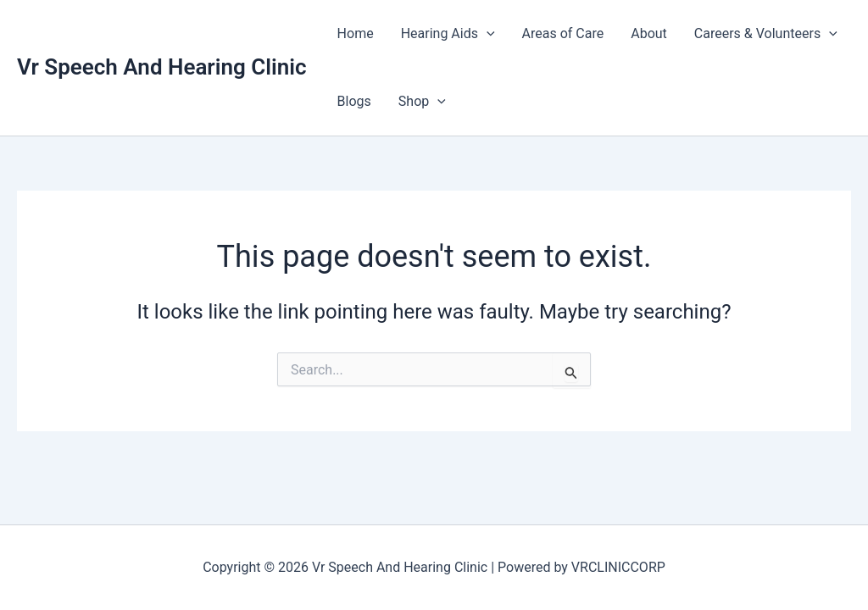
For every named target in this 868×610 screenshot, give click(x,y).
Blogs (354, 101)
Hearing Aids (448, 34)
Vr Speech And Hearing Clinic (162, 67)
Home (356, 33)
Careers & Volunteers (766, 34)
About (649, 33)
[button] (487, 34)
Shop (422, 102)
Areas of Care (563, 33)
